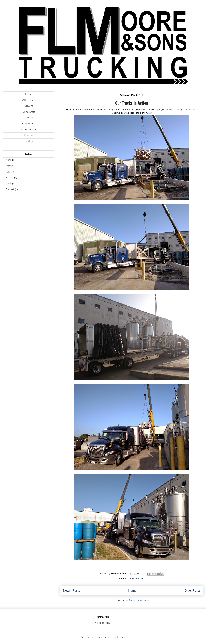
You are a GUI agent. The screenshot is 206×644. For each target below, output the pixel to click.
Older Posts (192, 590)
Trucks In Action (136, 578)
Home (132, 590)
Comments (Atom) (139, 600)
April (9, 160)
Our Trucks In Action (132, 103)
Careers (29, 135)
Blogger (121, 637)
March (10, 177)
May (8, 166)
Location (29, 141)
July (8, 172)
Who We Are (29, 129)
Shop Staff (29, 112)
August (10, 189)
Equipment (29, 123)
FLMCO (29, 118)
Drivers (29, 106)
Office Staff (29, 100)
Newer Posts (72, 590)
